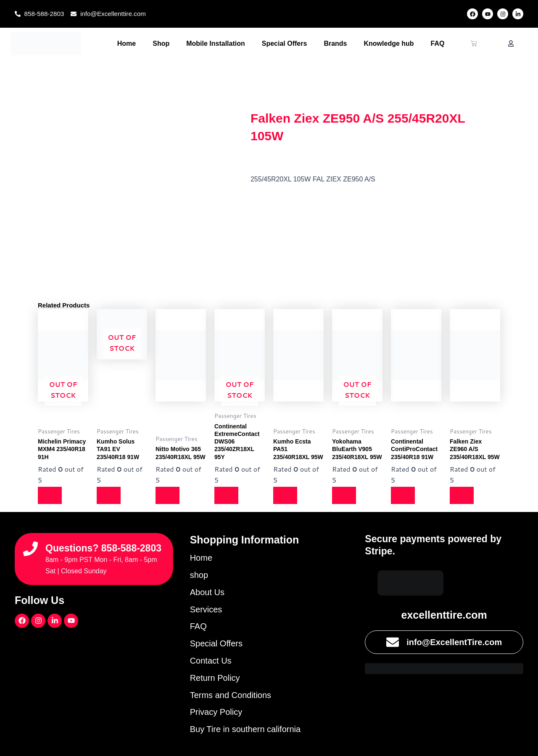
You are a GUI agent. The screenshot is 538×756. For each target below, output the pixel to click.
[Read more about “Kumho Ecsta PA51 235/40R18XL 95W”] (286, 496)
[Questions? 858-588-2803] (30, 546)
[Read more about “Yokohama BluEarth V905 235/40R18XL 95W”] (345, 496)
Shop (161, 43)
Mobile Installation (216, 43)
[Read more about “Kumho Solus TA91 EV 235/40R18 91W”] (109, 496)
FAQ (438, 43)
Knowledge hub (389, 43)
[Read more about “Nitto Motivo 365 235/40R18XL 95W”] (168, 496)
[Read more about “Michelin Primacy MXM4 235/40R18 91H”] (50, 496)
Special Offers (285, 43)
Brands (335, 43)
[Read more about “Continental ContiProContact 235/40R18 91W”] (403, 496)
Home (127, 43)
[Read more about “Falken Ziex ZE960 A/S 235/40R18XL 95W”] (462, 496)
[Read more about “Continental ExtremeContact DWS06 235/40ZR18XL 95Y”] (227, 496)
